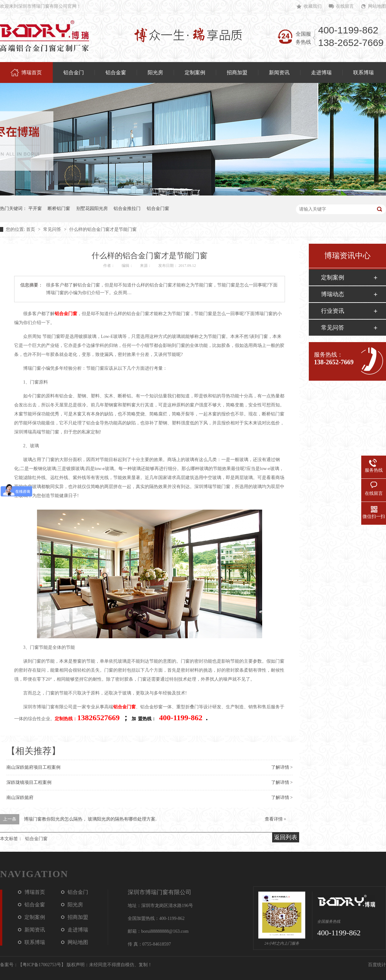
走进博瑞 (78, 930)
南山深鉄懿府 (20, 798)
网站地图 (377, 6)
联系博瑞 (35, 942)
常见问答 (53, 229)
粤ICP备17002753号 (42, 965)
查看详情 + (276, 819)
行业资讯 (333, 311)
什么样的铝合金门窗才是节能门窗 (103, 229)
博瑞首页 (35, 892)
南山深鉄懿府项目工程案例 (33, 767)
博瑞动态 (333, 294)
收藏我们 (313, 6)
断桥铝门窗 (59, 209)
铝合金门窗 (158, 209)
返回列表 (286, 837)
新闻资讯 (35, 930)
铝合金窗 (35, 905)
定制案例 (333, 277)
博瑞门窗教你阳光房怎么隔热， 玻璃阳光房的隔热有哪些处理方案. (90, 819)
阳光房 (75, 905)
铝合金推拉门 (127, 209)
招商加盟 (78, 917)
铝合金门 (78, 892)
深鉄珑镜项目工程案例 (29, 782)
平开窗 (35, 209)
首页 (31, 229)
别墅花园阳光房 (92, 209)
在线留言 (345, 6)
